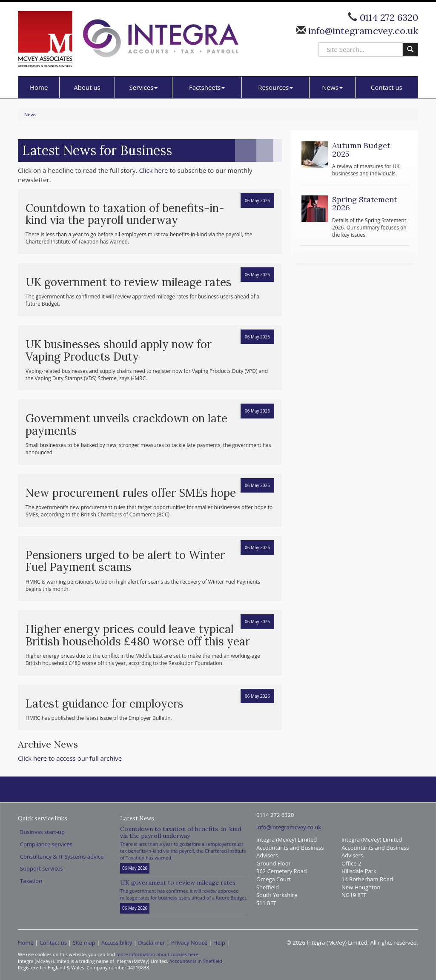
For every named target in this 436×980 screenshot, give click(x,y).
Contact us (387, 87)
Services (144, 87)
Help (219, 943)
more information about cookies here (157, 954)
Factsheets (207, 87)
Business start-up (42, 832)
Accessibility (117, 943)
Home (39, 87)
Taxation (31, 881)
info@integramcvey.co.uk (362, 31)
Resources (275, 87)
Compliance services (46, 844)
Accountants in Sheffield (196, 961)
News (332, 87)
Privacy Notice (189, 943)
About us (87, 87)
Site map (84, 943)
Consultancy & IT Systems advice (62, 857)
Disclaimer (152, 943)
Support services (41, 868)
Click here (153, 170)
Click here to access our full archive (70, 758)
